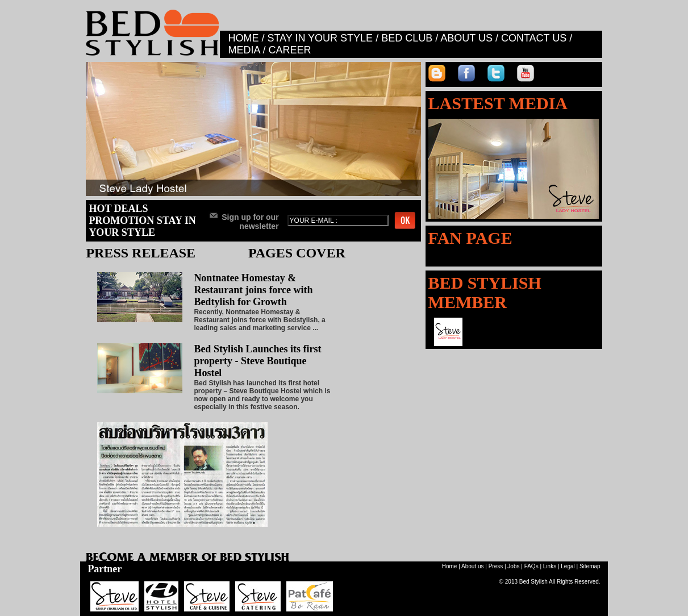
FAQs (531, 566)
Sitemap (590, 566)
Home (450, 566)
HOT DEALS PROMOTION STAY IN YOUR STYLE (142, 220)
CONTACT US (534, 38)
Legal (568, 566)
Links (550, 566)
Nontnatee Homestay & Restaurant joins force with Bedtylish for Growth (253, 290)
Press (496, 566)
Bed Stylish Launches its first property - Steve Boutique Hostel (257, 361)
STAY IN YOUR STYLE (320, 38)
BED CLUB (407, 38)
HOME (243, 38)
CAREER (289, 50)
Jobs (513, 566)
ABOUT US (466, 38)
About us (472, 566)
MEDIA (244, 50)
